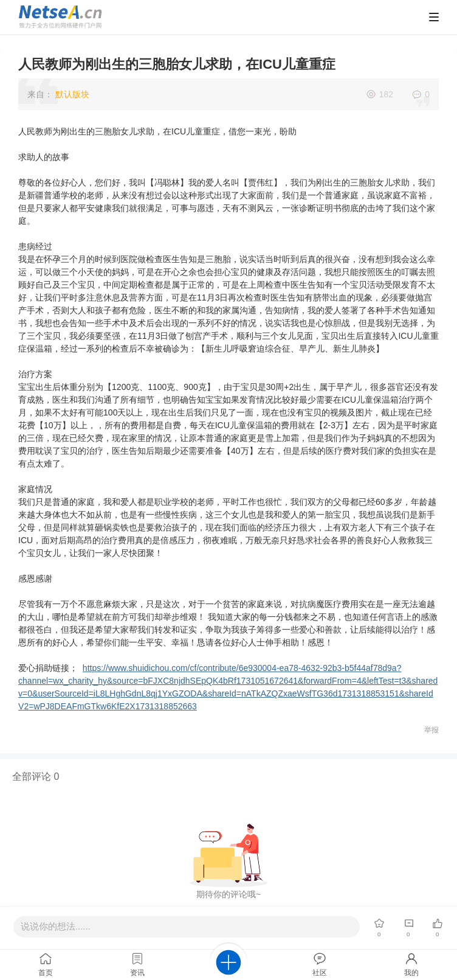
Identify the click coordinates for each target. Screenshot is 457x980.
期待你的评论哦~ (228, 894)
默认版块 (72, 94)
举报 (431, 730)
